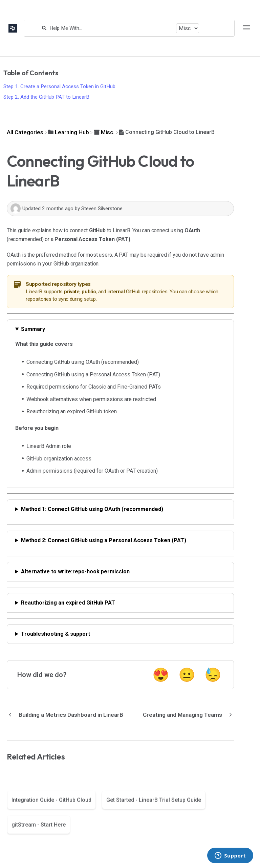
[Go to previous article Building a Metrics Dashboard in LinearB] (68, 715)
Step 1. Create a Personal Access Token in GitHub (59, 86)
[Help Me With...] (111, 28)
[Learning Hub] (69, 132)
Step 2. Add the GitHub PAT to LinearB (46, 97)
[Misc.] (104, 132)
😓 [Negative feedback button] (213, 675)
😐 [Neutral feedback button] (187, 675)
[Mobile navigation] (246, 28)
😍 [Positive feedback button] (161, 675)
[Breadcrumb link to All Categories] (25, 132)
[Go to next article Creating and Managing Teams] (186, 715)
